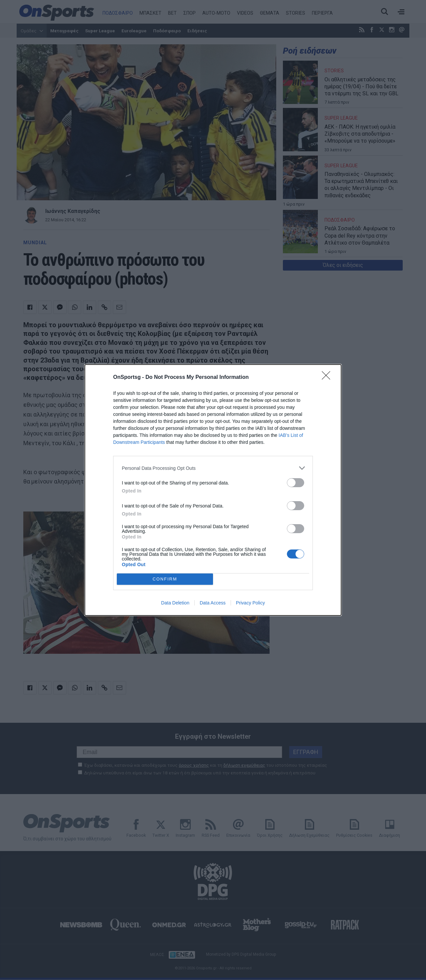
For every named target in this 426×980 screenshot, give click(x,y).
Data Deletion (175, 603)
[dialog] (213, 490)
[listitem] (213, 468)
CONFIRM (165, 579)
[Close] (328, 378)
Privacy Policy (250, 603)
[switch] (296, 483)
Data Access (213, 603)
